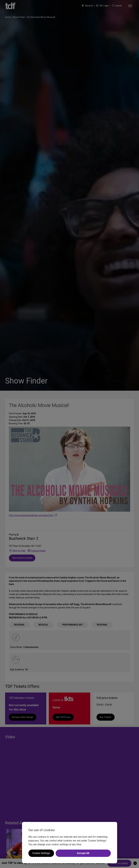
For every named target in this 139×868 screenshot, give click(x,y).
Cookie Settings (41, 853)
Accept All (83, 853)
